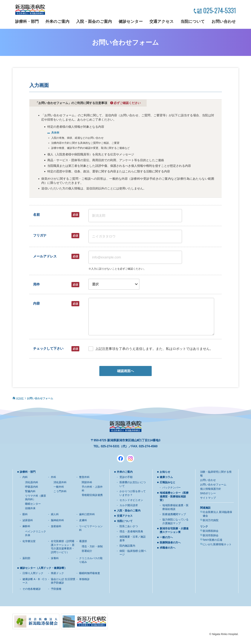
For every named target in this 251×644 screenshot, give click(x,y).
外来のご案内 (57, 22)
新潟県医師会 (211, 531)
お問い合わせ (224, 22)
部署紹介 (87, 551)
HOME (20, 398)
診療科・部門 (27, 22)
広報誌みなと (168, 482)
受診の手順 (126, 477)
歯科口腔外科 (87, 514)
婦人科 (55, 514)
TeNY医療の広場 (212, 540)
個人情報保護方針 (211, 489)
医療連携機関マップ (174, 514)
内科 (25, 477)
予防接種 (56, 589)
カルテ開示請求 (129, 505)
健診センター (131, 22)
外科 (53, 477)
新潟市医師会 (211, 535)
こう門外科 (60, 491)
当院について (193, 22)
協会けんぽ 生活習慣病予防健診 (63, 581)
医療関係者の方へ (170, 542)
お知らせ (165, 472)
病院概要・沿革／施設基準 (133, 539)
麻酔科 (26, 526)
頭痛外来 (30, 508)
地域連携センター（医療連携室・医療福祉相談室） (174, 496)
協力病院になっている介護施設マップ (175, 521)
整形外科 (84, 477)
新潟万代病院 (211, 520)
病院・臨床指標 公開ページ (133, 553)
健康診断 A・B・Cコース (35, 581)
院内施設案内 (127, 546)
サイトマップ (208, 498)
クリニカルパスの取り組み (91, 560)
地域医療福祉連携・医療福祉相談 (175, 507)
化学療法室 (29, 541)
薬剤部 (26, 558)
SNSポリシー (208, 493)
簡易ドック (57, 573)
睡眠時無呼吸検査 (90, 573)
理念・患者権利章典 (131, 531)
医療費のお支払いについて (133, 484)
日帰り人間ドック (33, 573)
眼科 (25, 514)
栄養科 (55, 558)
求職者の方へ (168, 548)
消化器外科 (60, 482)
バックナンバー (172, 487)
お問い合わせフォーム (213, 484)
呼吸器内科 (32, 487)
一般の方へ (166, 537)
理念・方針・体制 (92, 546)
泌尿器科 (28, 520)
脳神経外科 (57, 520)
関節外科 (87, 482)
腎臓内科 (30, 491)
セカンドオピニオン (131, 500)
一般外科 (59, 487)
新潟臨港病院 (30, 10)
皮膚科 (83, 520)
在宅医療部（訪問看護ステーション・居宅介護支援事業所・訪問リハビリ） (63, 547)
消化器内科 (32, 482)
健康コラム (166, 477)
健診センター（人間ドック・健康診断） (43, 568)
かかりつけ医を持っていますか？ (133, 493)
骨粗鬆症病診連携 (92, 495)
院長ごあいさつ (129, 526)
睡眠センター (33, 504)
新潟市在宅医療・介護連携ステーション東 (174, 530)
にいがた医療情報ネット (217, 544)
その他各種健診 (32, 589)
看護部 (83, 541)
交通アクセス (162, 22)
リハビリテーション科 (91, 528)
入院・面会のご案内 (94, 22)
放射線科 (56, 526)
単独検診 (84, 579)
